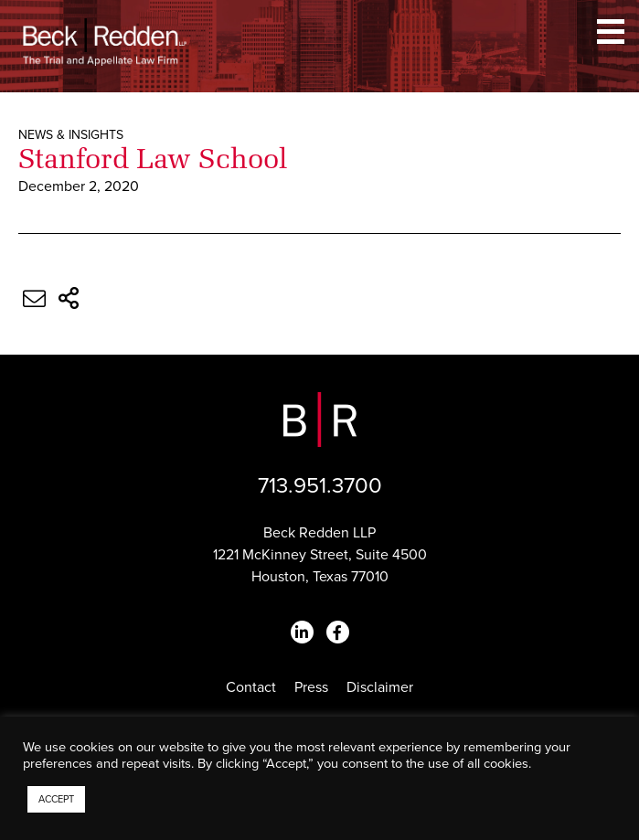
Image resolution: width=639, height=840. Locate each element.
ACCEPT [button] (56, 799)
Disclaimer (380, 687)
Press (311, 687)
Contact (251, 687)
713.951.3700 (320, 486)
